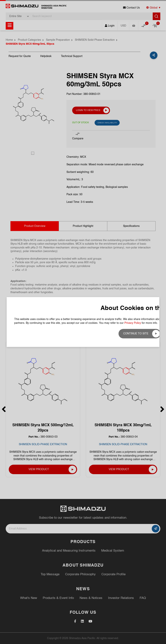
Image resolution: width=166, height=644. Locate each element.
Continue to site (136, 334)
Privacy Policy (133, 323)
